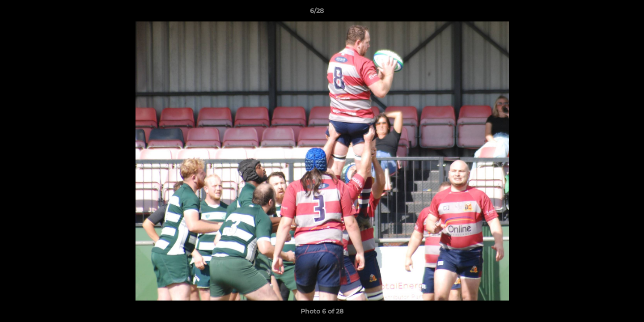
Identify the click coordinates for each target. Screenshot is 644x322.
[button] (606, 13)
